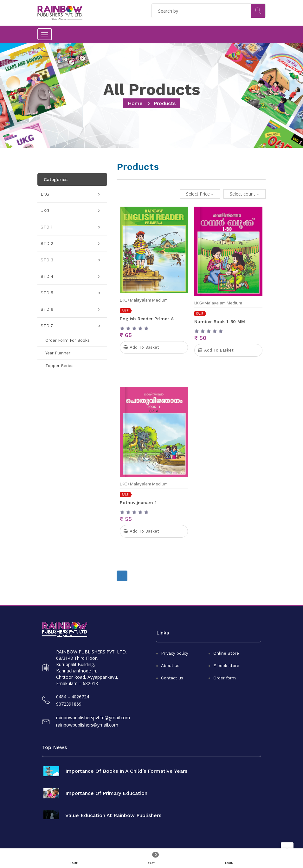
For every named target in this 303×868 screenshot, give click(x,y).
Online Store (226, 653)
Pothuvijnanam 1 (138, 503)
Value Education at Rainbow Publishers (113, 815)
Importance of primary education (106, 793)
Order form (225, 678)
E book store (226, 666)
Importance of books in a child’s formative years (126, 771)
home (135, 103)
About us (170, 666)
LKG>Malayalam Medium (144, 300)
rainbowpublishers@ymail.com (87, 725)
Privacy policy (175, 653)
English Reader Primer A (147, 319)
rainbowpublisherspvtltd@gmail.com (93, 718)
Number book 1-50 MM (220, 322)
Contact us (172, 678)
